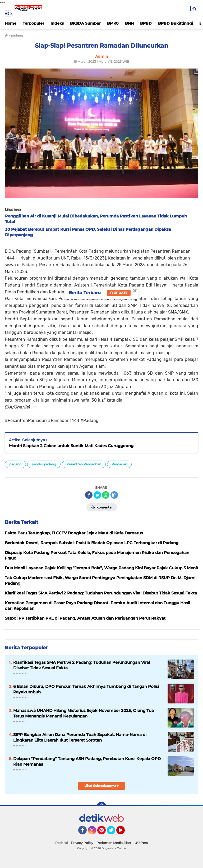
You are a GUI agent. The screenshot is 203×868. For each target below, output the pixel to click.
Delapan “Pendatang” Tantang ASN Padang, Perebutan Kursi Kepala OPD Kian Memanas (87, 761)
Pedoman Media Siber (114, 843)
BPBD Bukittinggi (176, 23)
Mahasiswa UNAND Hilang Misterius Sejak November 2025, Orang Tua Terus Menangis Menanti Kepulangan (84, 713)
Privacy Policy (82, 843)
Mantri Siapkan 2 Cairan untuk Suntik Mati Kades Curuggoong (71, 446)
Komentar (102, 507)
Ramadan (119, 464)
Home (11, 23)
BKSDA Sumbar (85, 23)
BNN (129, 23)
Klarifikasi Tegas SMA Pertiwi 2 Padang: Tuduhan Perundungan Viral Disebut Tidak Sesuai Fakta (82, 665)
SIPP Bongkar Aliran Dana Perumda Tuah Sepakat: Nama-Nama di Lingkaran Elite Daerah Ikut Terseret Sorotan (80, 737)
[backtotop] (101, 806)
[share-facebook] (89, 495)
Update (119, 293)
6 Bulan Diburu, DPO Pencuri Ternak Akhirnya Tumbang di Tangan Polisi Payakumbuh (86, 689)
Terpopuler (33, 23)
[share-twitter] (97, 495)
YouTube (124, 833)
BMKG (113, 23)
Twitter (113, 833)
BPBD (146, 23)
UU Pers (141, 843)
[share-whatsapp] (106, 495)
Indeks (57, 23)
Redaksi (61, 843)
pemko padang (44, 464)
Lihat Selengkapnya (102, 786)
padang (15, 464)
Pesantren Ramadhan (84, 464)
